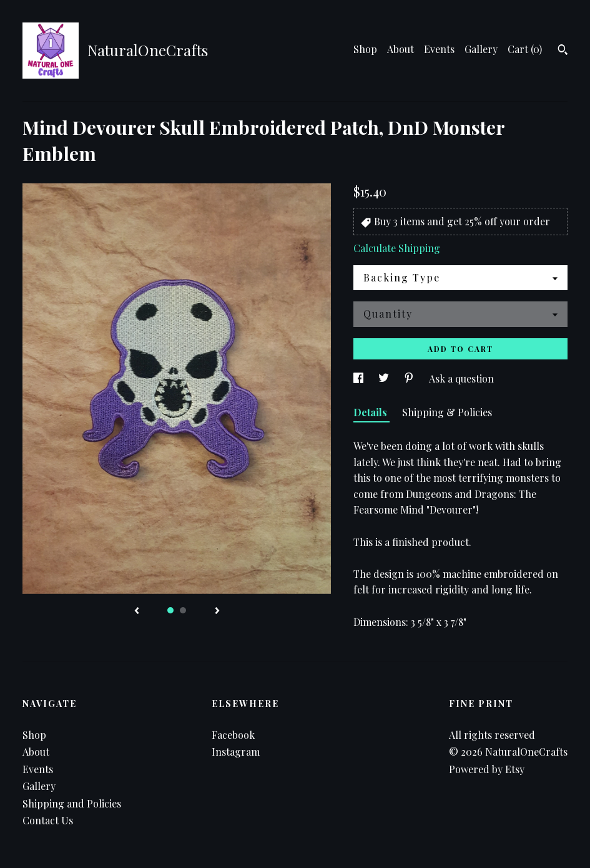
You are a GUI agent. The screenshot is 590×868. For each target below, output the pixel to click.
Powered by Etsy (487, 769)
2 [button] (183, 610)
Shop (365, 49)
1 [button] (170, 610)
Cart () (525, 49)
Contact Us (48, 820)
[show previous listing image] (137, 612)
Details (371, 412)
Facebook (233, 735)
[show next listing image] (217, 612)
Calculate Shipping (397, 248)
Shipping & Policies (447, 412)
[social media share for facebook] (360, 378)
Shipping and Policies (72, 803)
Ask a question (461, 378)
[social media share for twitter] (385, 378)
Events (439, 49)
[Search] (563, 51)
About (401, 49)
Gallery (481, 49)
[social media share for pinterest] (410, 378)
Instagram (236, 752)
